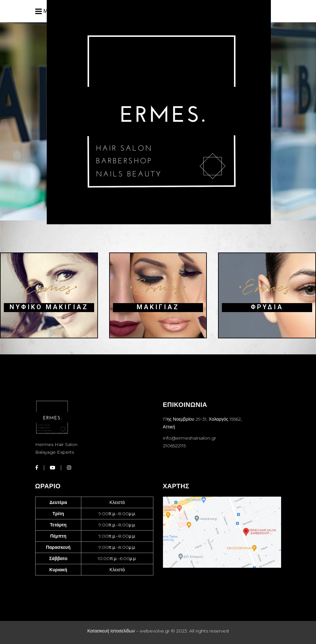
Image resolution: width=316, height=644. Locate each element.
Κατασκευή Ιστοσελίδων (111, 631)
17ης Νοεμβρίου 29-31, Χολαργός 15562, (203, 419)
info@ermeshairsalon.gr (190, 438)
